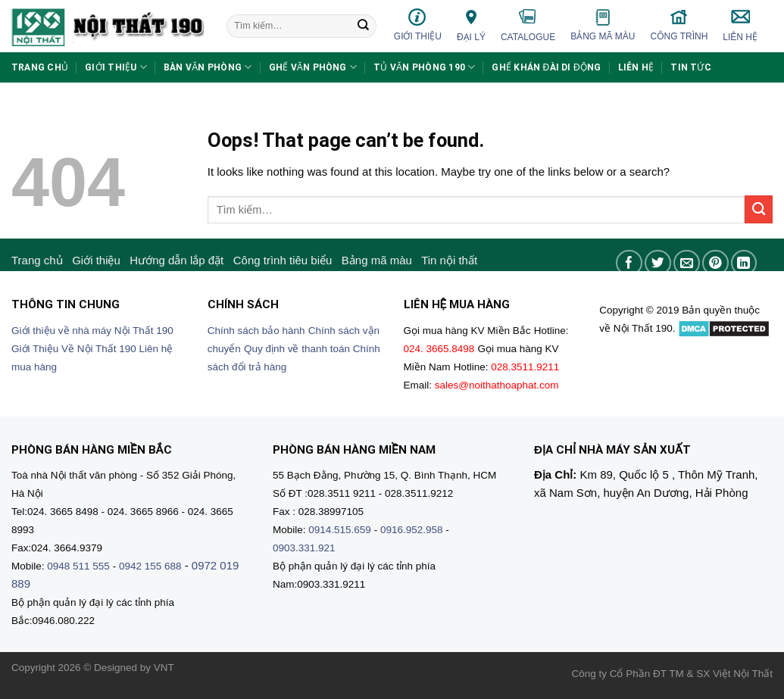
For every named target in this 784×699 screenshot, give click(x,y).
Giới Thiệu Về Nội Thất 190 (74, 349)
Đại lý (471, 25)
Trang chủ (40, 67)
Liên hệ (740, 25)
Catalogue (528, 25)
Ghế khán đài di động (546, 67)
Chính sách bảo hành (256, 331)
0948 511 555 (78, 566)
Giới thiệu (418, 25)
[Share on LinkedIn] (744, 263)
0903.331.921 (304, 548)
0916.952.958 (412, 530)
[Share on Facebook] (629, 263)
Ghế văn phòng (313, 67)
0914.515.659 (340, 530)
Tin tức (691, 67)
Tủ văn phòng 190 (424, 67)
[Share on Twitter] (658, 263)
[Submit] (364, 27)
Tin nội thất (449, 260)
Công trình (679, 25)
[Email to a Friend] (687, 263)
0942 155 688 (150, 566)
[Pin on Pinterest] (715, 263)
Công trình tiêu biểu (283, 260)
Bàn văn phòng (208, 67)
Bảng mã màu (603, 25)
